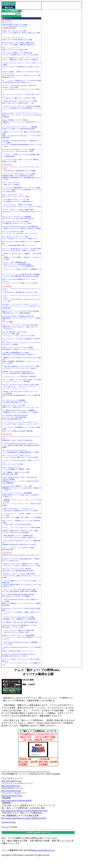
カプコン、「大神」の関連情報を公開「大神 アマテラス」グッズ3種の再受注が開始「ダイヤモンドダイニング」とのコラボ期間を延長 (18, 264)
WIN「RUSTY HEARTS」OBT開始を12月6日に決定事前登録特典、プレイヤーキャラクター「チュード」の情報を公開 (22, 318)
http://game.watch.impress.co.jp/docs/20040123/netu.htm (24, 811)
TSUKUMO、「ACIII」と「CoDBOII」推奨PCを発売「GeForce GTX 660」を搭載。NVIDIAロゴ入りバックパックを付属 (21, 576)
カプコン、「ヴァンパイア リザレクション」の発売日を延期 (21, 528)
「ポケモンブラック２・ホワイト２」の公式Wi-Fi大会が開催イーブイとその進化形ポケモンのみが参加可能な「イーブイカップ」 (22, 108)
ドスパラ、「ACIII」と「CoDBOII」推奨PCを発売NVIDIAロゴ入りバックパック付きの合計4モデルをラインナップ (22, 211)
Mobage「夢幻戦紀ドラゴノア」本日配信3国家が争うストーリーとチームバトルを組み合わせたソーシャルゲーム (21, 122)
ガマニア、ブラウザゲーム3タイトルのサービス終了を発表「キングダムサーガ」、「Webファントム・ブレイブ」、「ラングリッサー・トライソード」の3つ (21, 386)
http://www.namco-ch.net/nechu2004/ (17, 800)
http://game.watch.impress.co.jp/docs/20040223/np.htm (24, 818)
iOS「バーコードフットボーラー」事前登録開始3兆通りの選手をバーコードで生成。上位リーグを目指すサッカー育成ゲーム (21, 495)
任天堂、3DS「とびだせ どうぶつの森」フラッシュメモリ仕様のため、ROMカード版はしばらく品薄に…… (21, 33)
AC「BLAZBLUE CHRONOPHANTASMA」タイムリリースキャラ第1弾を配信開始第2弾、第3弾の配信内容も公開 (16, 417)
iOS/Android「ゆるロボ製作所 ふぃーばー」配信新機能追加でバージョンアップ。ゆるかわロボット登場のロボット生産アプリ (22, 488)
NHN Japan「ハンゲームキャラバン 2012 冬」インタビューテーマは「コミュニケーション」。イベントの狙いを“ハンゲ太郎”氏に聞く (21, 306)
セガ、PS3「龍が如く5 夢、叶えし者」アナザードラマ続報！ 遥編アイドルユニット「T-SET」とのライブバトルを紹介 (19, 334)
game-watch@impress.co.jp (44, 850)
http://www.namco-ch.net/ (12, 796)
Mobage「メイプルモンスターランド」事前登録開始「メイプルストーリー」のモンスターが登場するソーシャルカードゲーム (22, 637)
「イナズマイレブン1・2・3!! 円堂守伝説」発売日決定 (19, 376)
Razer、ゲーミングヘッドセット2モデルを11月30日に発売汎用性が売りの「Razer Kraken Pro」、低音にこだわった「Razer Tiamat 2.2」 (20, 327)
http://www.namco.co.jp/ (11, 781)
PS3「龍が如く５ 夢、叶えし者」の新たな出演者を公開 (20, 622)
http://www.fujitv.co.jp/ (11, 786)
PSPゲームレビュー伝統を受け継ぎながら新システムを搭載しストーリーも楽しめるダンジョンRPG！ (15, 25)
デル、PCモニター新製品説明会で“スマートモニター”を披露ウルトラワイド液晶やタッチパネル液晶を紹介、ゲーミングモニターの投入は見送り (22, 190)
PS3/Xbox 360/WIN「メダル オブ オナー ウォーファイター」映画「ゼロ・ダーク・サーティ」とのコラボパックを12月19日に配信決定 (22, 115)
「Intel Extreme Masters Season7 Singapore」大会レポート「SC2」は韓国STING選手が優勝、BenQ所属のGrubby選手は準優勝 (21, 445)
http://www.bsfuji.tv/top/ (11, 791)
